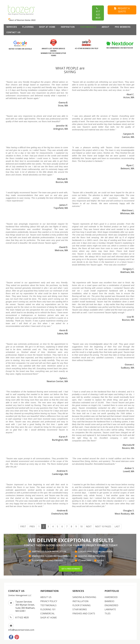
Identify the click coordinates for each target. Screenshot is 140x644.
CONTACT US (13, 32)
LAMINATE (110, 609)
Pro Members (123, 27)
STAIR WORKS (80, 609)
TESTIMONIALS (88, 27)
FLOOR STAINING (81, 605)
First (23, 526)
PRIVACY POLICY (49, 601)
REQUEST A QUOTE (122, 10)
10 (81, 526)
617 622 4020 (98, 13)
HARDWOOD (111, 597)
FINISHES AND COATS (84, 613)
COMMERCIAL (48, 613)
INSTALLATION (80, 601)
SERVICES (12, 27)
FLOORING (28, 27)
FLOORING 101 (48, 609)
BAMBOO (109, 601)
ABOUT (106, 27)
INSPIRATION (68, 27)
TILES (108, 613)
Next (89, 526)
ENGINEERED (111, 605)
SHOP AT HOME (47, 27)
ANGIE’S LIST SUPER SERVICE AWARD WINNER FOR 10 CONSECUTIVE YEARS (53, 49)
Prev (32, 526)
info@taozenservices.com (21, 630)
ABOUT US (46, 597)
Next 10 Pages (103, 526)
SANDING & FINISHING (84, 597)
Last (117, 526)
